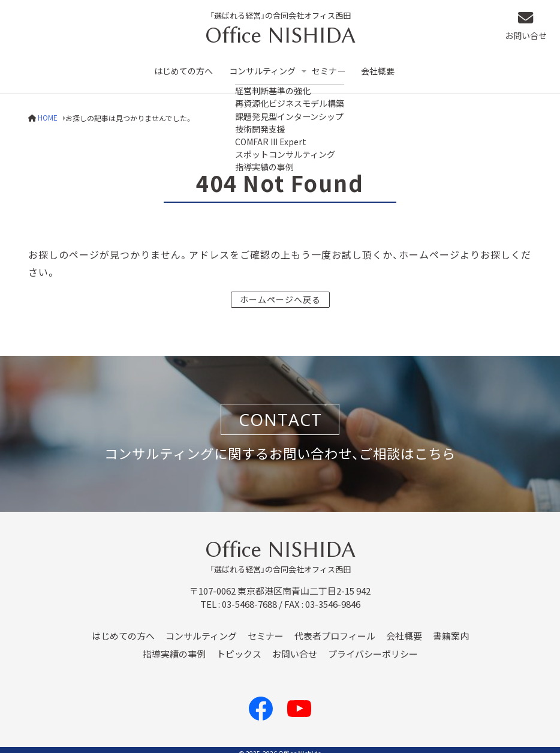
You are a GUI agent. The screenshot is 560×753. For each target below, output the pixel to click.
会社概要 (389, 67)
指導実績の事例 (174, 646)
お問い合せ (531, 27)
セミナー (338, 67)
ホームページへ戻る (280, 291)
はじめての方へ (185, 67)
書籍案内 (451, 628)
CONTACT (280, 412)
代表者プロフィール (335, 628)
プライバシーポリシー (373, 646)
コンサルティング (267, 67)
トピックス (239, 646)
